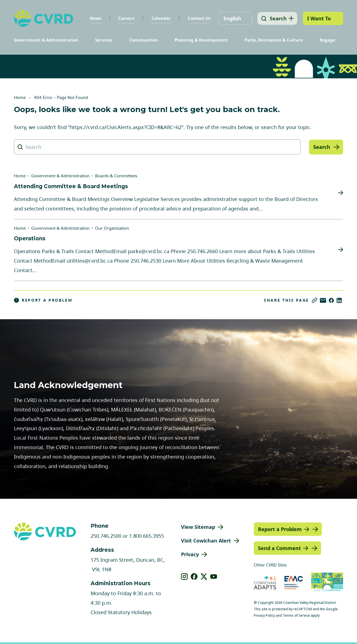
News (94, 18)
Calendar (160, 18)
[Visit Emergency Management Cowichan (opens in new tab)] (294, 583)
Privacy (190, 554)
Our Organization (112, 228)
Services (104, 40)
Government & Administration (46, 40)
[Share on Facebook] (331, 300)
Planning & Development (201, 40)
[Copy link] (314, 300)
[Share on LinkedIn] (339, 300)
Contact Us (198, 18)
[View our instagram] (184, 577)
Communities (144, 40)
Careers (125, 18)
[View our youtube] (214, 577)
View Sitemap (198, 527)
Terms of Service (296, 615)
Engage (327, 40)
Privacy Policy (264, 615)
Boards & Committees (116, 176)
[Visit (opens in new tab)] (327, 583)
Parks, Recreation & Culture (274, 40)
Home (20, 97)
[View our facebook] (194, 577)
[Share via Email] (323, 300)
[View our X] (204, 577)
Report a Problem (43, 300)
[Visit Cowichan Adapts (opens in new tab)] (265, 583)
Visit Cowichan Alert (206, 541)
